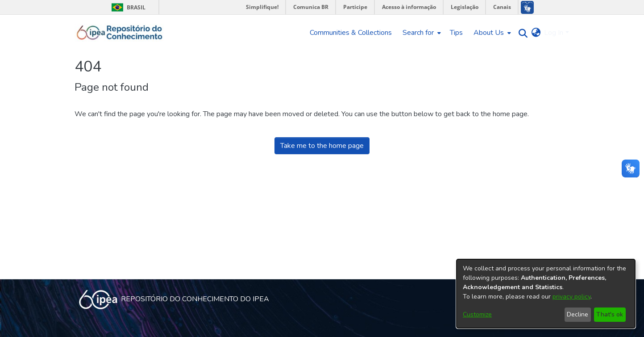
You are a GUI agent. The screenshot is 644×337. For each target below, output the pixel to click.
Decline (578, 314)
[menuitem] (421, 33)
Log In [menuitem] (554, 33)
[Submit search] (521, 33)
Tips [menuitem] (456, 33)
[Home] (120, 33)
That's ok (610, 314)
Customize (477, 314)
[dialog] (546, 294)
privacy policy (571, 297)
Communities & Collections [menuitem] (351, 33)
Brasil (127, 7)
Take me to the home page (322, 146)
